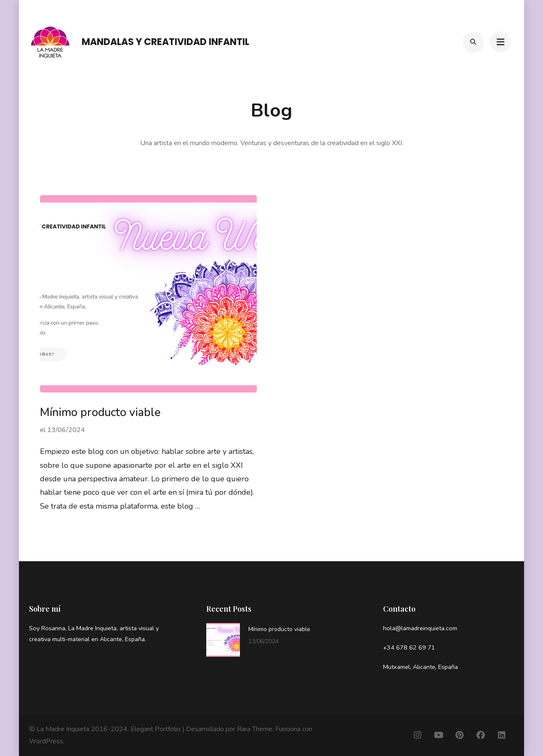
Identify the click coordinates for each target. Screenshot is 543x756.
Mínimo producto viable (100, 412)
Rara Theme (255, 729)
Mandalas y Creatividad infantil (165, 42)
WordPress (46, 741)
